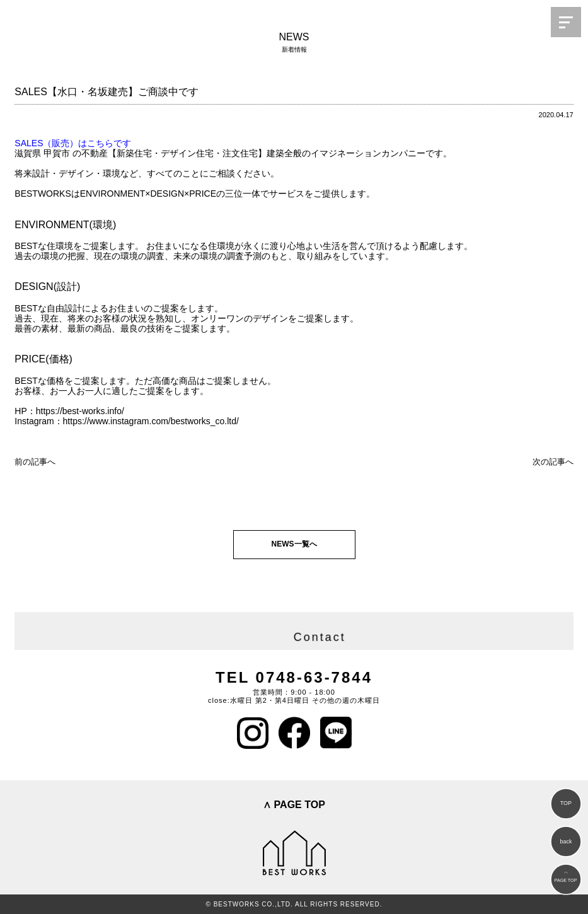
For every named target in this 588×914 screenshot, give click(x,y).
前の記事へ (35, 462)
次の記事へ (553, 462)
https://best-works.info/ (80, 411)
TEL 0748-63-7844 (294, 677)
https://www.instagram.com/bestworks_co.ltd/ (151, 421)
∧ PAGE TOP (294, 805)
